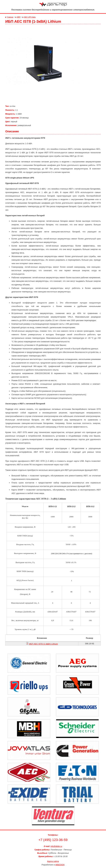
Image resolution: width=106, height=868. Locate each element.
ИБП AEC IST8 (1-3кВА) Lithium (43, 644)
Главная (10, 17)
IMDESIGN (60, 865)
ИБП (19, 17)
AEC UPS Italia (30, 17)
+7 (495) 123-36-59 (53, 840)
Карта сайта (53, 861)
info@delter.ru (56, 846)
